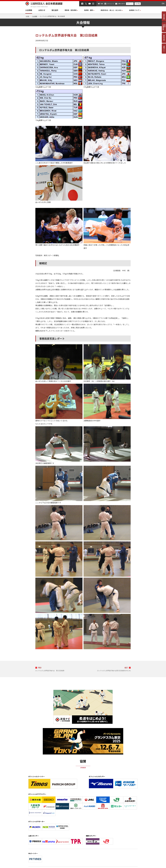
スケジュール (110, 4)
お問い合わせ (121, 4)
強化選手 (55, 10)
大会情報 (29, 10)
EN (163, 3)
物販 (102, 4)
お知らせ (42, 10)
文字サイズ (130, 4)
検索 (137, 4)
